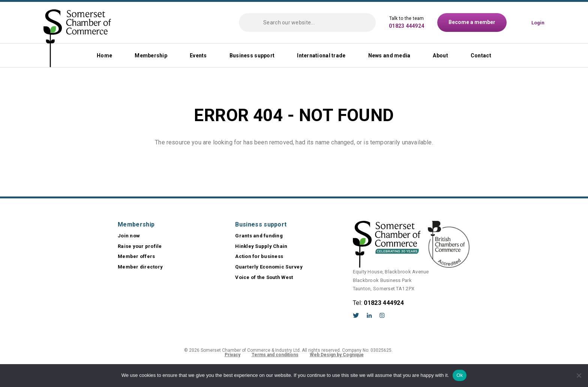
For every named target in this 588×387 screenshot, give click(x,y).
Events (198, 55)
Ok (460, 375)
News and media (389, 55)
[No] (579, 375)
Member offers (136, 256)
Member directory (140, 267)
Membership (151, 55)
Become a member (472, 22)
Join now (129, 236)
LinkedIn (369, 315)
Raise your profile (140, 246)
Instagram (382, 315)
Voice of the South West (264, 277)
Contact (481, 55)
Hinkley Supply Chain (261, 246)
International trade (321, 55)
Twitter (356, 315)
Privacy (232, 355)
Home (104, 55)
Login (538, 23)
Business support (252, 55)
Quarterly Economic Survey (269, 267)
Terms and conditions (275, 355)
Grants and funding (259, 236)
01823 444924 (406, 26)
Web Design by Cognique (337, 355)
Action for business (259, 256)
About (440, 55)
